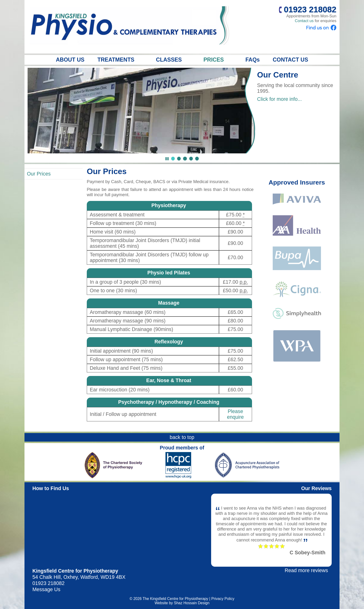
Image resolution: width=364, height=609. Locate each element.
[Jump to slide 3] (185, 158)
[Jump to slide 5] (197, 158)
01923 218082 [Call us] (308, 10)
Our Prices (39, 174)
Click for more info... (279, 99)
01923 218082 (48, 583)
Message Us (46, 589)
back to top (182, 437)
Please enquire (235, 414)
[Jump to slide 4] (191, 158)
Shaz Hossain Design (192, 603)
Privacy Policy (223, 599)
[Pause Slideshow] (167, 159)
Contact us (304, 21)
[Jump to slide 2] (179, 158)
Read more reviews (306, 570)
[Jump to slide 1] (173, 158)
